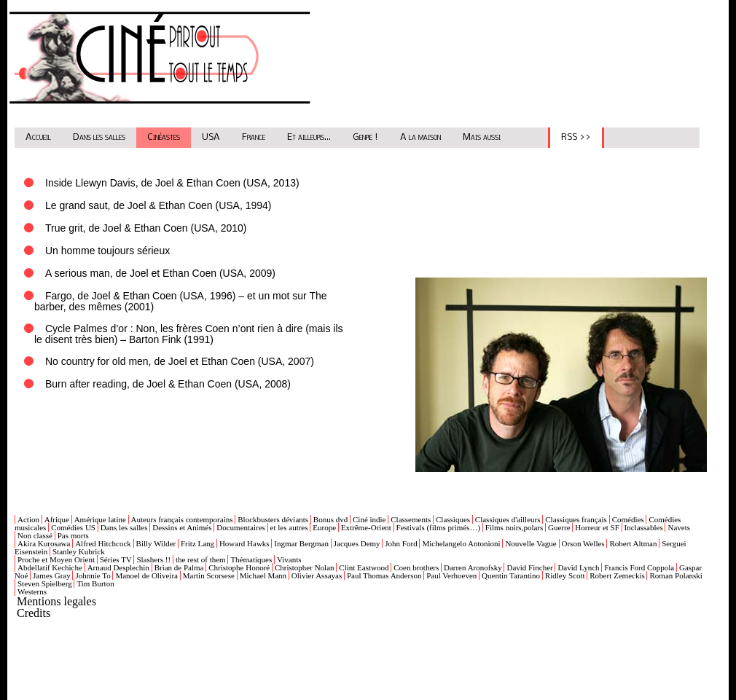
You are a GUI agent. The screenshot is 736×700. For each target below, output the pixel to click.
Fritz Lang (197, 543)
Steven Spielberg (45, 583)
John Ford (401, 543)
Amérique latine (100, 519)
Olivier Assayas (317, 575)
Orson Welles (583, 543)
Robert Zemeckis (617, 575)
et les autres (289, 527)
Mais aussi (482, 137)
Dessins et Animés (182, 527)
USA (211, 137)
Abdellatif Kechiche (50, 567)
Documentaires (241, 527)
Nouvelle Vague (531, 543)
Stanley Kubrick (79, 551)
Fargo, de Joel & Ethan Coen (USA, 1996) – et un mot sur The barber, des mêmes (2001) (181, 301)
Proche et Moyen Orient (56, 559)
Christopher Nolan (305, 567)
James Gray (52, 575)
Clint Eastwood (364, 567)
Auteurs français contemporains (182, 519)
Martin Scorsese (209, 575)
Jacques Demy (357, 543)
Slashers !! (153, 559)
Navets (679, 527)
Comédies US (73, 527)
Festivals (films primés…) (439, 527)
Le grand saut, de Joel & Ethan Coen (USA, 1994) (158, 205)
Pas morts (73, 535)
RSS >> (576, 137)
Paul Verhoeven (451, 575)
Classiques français (576, 519)
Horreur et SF (597, 527)
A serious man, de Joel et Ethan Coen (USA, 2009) (160, 273)
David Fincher (529, 567)
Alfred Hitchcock (103, 543)
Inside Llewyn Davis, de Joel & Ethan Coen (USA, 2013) (172, 183)
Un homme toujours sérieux (107, 251)
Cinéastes (164, 137)
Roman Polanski (676, 575)
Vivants (289, 559)
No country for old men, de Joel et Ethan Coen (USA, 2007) (180, 361)
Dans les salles (99, 137)
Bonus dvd (330, 519)
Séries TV (116, 559)
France (254, 137)
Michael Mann (263, 575)
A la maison (420, 137)
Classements (411, 519)
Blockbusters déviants (273, 519)
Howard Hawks (244, 543)
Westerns (32, 591)
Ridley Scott (565, 575)
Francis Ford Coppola (639, 567)
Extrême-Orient (366, 527)
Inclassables (644, 527)
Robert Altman (633, 543)
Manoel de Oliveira (146, 575)
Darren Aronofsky (473, 567)
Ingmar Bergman (301, 543)
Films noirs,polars (514, 527)
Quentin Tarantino (511, 575)
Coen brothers (416, 567)
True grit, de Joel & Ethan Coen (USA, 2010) (146, 228)
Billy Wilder (156, 543)
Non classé (35, 535)
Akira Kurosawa (44, 543)
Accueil (38, 137)
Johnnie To (93, 575)
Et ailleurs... (309, 137)
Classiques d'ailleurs (508, 519)
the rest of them (201, 559)
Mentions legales (56, 601)
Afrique (57, 519)
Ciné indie (369, 519)
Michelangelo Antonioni (461, 543)
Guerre (559, 527)
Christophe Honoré (239, 567)
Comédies (628, 519)
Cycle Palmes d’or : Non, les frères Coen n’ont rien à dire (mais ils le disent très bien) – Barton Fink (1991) (189, 334)
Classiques (453, 519)
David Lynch (578, 567)
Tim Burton (95, 583)
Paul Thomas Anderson (384, 575)
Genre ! (365, 137)
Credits (34, 613)
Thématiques (251, 559)
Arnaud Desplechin (118, 567)
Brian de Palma (179, 567)
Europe (324, 527)
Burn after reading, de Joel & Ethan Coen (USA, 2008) (168, 384)
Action (28, 519)
